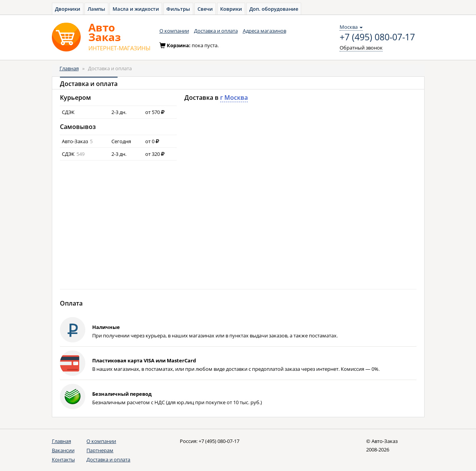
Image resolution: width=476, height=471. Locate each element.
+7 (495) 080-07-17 (377, 37)
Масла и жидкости (136, 9)
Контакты (63, 459)
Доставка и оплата (216, 31)
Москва (351, 27)
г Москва (234, 98)
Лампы (96, 9)
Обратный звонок (361, 48)
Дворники (68, 9)
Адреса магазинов (265, 31)
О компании (174, 31)
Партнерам (100, 450)
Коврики (231, 9)
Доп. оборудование (274, 9)
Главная (69, 68)
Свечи (205, 9)
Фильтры (178, 9)
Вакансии (63, 450)
